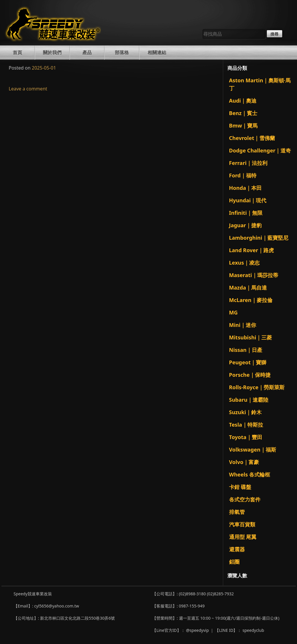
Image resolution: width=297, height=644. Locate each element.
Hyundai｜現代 (248, 200)
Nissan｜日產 (246, 350)
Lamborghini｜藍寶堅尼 (259, 238)
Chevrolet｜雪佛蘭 (252, 138)
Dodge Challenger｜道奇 (260, 150)
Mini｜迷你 (243, 325)
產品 (87, 52)
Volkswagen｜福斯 (253, 450)
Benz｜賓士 (243, 113)
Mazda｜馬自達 (248, 288)
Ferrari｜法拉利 (248, 163)
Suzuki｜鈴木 (246, 412)
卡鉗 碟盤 (240, 487)
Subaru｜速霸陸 (249, 400)
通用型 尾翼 (243, 537)
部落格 (122, 52)
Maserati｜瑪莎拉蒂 (254, 275)
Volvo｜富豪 (244, 462)
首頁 (17, 52)
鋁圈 (234, 562)
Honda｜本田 (246, 188)
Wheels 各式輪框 (250, 474)
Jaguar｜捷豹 (246, 225)
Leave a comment (28, 89)
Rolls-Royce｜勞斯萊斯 (257, 387)
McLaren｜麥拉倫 (251, 300)
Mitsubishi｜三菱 (251, 337)
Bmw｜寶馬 (243, 125)
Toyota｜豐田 (246, 437)
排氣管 (237, 512)
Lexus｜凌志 (245, 263)
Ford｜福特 (243, 175)
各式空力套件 (245, 499)
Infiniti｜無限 (246, 213)
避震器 (237, 549)
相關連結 (157, 52)
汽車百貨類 (242, 524)
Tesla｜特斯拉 (246, 425)
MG (233, 312)
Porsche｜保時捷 (250, 375)
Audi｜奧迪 (243, 101)
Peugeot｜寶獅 (248, 362)
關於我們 (52, 52)
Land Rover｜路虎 (251, 250)
